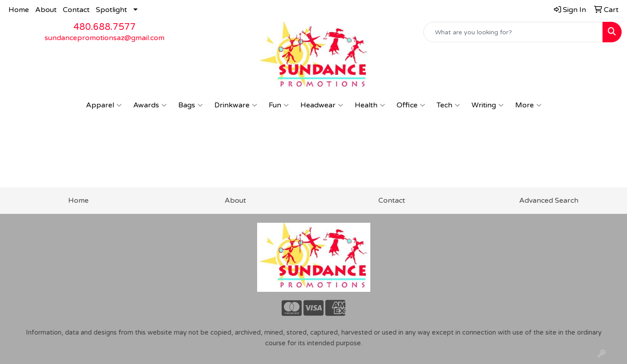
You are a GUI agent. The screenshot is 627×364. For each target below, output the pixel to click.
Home (19, 10)
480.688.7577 (105, 27)
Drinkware (236, 105)
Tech (448, 105)
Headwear (322, 105)
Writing (488, 105)
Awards (150, 105)
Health (370, 105)
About (46, 10)
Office (411, 105)
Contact (76, 10)
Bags (191, 105)
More (528, 105)
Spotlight (111, 10)
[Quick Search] (513, 32)
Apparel (104, 105)
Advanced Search (549, 200)
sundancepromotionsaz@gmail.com (104, 38)
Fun (279, 105)
